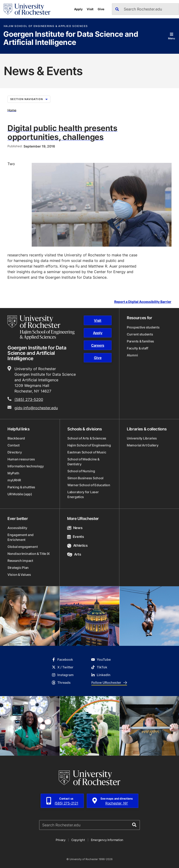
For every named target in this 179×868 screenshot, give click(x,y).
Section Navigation (29, 99)
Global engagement (22, 547)
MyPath (13, 473)
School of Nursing (81, 471)
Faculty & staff (138, 348)
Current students (140, 334)
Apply (78, 9)
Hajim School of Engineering (89, 445)
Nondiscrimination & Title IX (29, 554)
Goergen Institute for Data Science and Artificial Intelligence (71, 39)
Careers (98, 345)
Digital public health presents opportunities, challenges (62, 132)
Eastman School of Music (87, 452)
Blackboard (16, 438)
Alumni (132, 355)
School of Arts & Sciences (87, 438)
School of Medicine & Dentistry (83, 462)
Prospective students (143, 327)
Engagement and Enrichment (21, 537)
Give (101, 9)
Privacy (61, 840)
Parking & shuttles (21, 487)
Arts (74, 554)
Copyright (78, 840)
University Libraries (142, 438)
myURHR (14, 480)
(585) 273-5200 (29, 399)
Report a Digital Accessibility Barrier (143, 302)
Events (76, 537)
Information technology (26, 466)
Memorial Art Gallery (143, 445)
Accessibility (17, 528)
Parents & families (140, 341)
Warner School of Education (89, 485)
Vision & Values (19, 575)
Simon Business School (85, 478)
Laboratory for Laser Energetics (83, 494)
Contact (14, 445)
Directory (15, 452)
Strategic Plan (18, 568)
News (75, 528)
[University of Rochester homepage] (27, 9)
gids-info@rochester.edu (36, 408)
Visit (90, 9)
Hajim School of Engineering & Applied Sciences (46, 26)
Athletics (77, 545)
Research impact (20, 561)
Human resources (21, 459)
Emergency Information (107, 840)
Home (12, 110)
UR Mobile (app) (20, 494)
